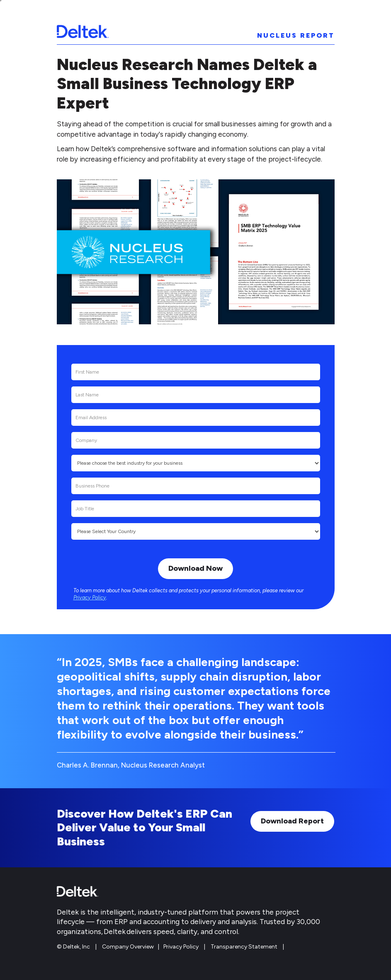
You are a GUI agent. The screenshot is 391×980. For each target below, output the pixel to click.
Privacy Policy (90, 597)
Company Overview (128, 947)
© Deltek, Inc (74, 947)
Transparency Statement (244, 947)
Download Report (292, 821)
